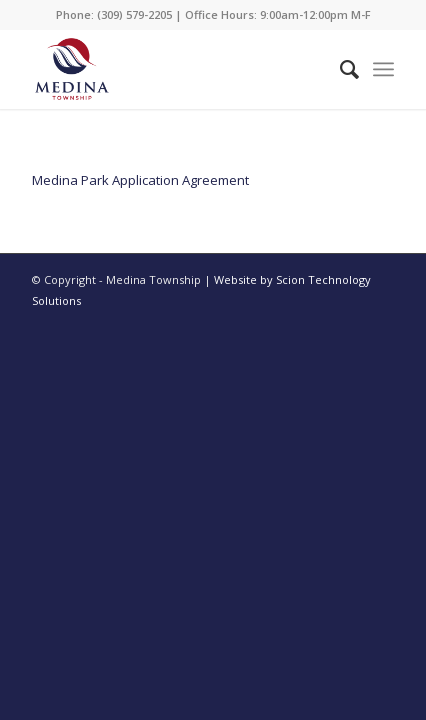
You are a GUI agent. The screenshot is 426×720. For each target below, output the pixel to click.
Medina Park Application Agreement (140, 180)
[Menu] (383, 69)
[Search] (339, 69)
